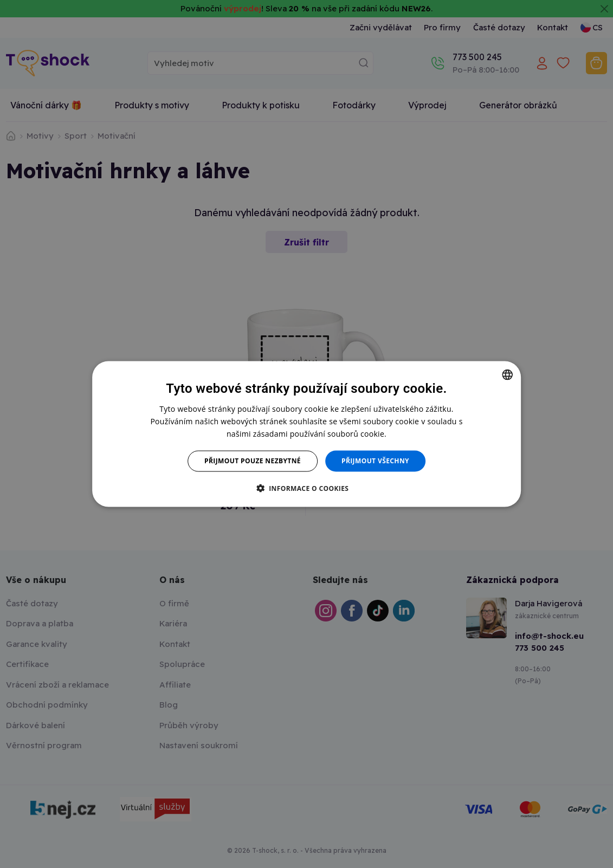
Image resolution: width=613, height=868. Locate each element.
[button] (307, 488)
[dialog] (307, 434)
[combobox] (507, 375)
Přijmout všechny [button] (375, 461)
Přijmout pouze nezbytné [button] (253, 461)
